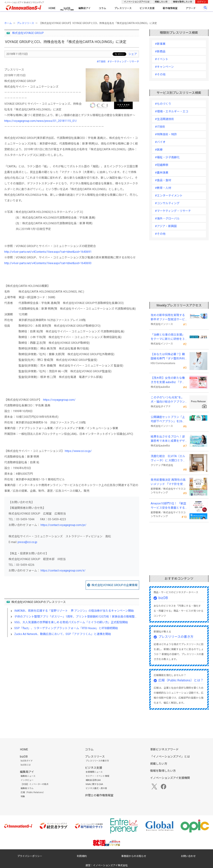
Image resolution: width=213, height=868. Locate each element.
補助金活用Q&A (93, 780)
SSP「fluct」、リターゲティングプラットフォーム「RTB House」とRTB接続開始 (66, 628)
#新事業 (160, 44)
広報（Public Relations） (33, 792)
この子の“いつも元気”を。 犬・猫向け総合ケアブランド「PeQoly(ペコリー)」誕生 (168, 400)
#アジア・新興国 (166, 226)
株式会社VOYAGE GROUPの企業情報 (115, 585)
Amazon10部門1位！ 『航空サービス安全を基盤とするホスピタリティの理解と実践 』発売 (168, 506)
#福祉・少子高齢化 (167, 157)
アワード (191, 8)
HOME (52, 8)
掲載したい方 (161, 2)
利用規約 (82, 856)
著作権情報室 (170, 8)
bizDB (67, 8)
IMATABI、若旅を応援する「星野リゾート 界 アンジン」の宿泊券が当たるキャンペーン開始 (74, 611)
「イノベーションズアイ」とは (170, 757)
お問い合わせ (188, 856)
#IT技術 (101, 62)
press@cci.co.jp (27, 542)
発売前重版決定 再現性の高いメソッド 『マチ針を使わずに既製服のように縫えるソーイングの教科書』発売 (168, 482)
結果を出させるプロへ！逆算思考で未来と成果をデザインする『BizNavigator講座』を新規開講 (168, 439)
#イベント (162, 59)
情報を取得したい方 (183, 2)
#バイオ (160, 142)
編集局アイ (85, 8)
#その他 (160, 74)
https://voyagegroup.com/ (59, 400)
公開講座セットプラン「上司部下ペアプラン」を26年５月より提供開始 (168, 419)
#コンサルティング (167, 203)
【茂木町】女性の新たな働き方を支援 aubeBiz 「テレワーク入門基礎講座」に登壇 (168, 380)
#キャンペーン (164, 67)
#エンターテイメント (169, 196)
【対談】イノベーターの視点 (35, 784)
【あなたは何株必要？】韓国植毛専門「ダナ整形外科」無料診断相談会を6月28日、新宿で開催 (168, 357)
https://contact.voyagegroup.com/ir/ (63, 571)
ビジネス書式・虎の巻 (96, 788)
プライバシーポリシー (30, 856)
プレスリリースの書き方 (176, 637)
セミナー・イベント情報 (97, 776)
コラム (102, 8)
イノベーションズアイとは (137, 2)
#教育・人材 (163, 188)
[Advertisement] (72, 671)
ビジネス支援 (147, 8)
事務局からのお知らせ (134, 856)
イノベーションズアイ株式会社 (110, 865)
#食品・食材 (163, 180)
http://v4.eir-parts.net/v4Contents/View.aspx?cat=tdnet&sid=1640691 (48, 252)
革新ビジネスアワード (164, 749)
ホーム (8, 23)
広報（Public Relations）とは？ (181, 680)
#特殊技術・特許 (166, 134)
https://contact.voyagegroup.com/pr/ (63, 525)
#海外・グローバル (167, 219)
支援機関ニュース (94, 772)
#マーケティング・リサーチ (123, 62)
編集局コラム (27, 788)
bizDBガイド (27, 761)
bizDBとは (26, 765)
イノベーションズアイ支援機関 (170, 778)
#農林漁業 (162, 173)
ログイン (202, 2)
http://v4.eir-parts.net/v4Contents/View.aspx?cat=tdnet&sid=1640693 (48, 263)
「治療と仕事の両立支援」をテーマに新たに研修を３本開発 (168, 337)
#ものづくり (163, 104)
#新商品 (160, 51)
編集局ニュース (28, 776)
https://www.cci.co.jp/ (78, 451)
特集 (23, 796)
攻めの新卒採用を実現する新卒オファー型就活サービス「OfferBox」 (168, 317)
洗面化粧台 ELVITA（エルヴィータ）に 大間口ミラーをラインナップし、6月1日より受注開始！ (168, 459)
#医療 (159, 150)
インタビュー (27, 780)
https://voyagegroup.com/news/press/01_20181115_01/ (41, 121)
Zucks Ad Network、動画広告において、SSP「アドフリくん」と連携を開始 (63, 634)
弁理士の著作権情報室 (99, 795)
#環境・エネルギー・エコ (172, 111)
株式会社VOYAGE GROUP (28, 33)
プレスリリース (123, 8)
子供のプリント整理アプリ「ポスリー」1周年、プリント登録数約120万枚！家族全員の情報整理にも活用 (82, 617)
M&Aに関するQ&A (94, 784)
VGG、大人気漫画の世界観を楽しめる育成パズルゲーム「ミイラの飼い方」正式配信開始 (71, 622)
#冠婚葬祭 (162, 165)
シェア (133, 54)
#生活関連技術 (164, 119)
